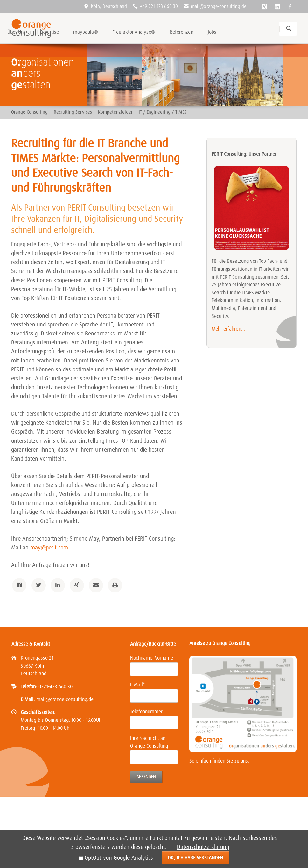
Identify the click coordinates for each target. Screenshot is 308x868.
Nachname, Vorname (152, 658)
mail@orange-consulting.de (65, 699)
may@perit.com (49, 548)
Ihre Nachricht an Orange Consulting (149, 742)
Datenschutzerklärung (203, 847)
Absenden (146, 777)
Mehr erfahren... (228, 329)
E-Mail (140, 685)
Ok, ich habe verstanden (195, 858)
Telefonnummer (146, 711)
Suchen (289, 29)
